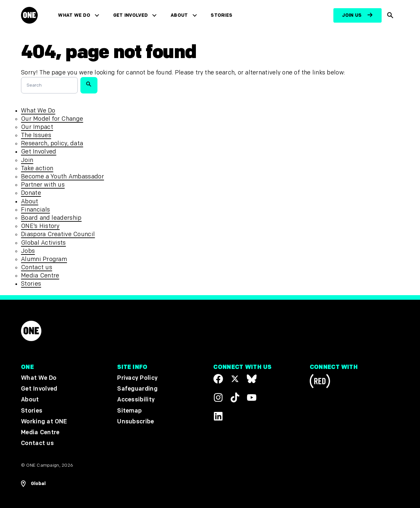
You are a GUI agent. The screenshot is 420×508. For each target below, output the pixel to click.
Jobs (28, 251)
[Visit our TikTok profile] (235, 397)
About (179, 15)
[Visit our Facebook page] (218, 379)
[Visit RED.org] (320, 382)
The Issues (36, 135)
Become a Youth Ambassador (63, 177)
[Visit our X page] (235, 379)
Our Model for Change (52, 119)
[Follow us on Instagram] (218, 397)
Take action (37, 168)
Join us (352, 15)
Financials (35, 210)
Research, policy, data (52, 143)
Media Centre (40, 276)
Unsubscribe (136, 421)
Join (27, 160)
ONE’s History (40, 226)
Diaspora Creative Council (58, 234)
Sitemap (129, 410)
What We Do (74, 15)
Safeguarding (137, 389)
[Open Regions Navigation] (33, 484)
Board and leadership (51, 218)
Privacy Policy (137, 378)
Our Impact (37, 127)
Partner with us (43, 185)
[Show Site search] (390, 16)
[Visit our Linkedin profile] (218, 416)
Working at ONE (44, 421)
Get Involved (130, 15)
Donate (31, 193)
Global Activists (43, 243)
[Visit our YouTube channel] (252, 397)
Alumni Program (44, 259)
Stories (221, 15)
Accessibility (136, 400)
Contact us (37, 267)
